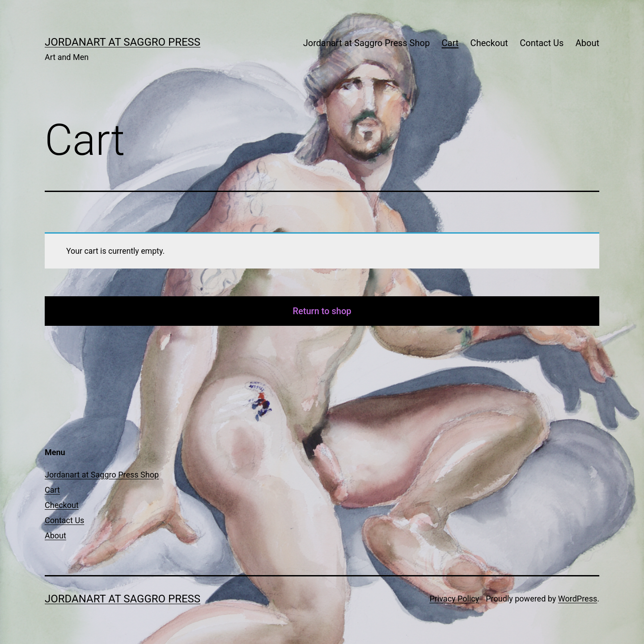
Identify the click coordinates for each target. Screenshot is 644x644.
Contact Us (542, 43)
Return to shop (322, 311)
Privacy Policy (454, 599)
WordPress (578, 599)
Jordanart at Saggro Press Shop (366, 43)
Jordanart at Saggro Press (123, 42)
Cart (450, 43)
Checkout (489, 43)
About (587, 43)
